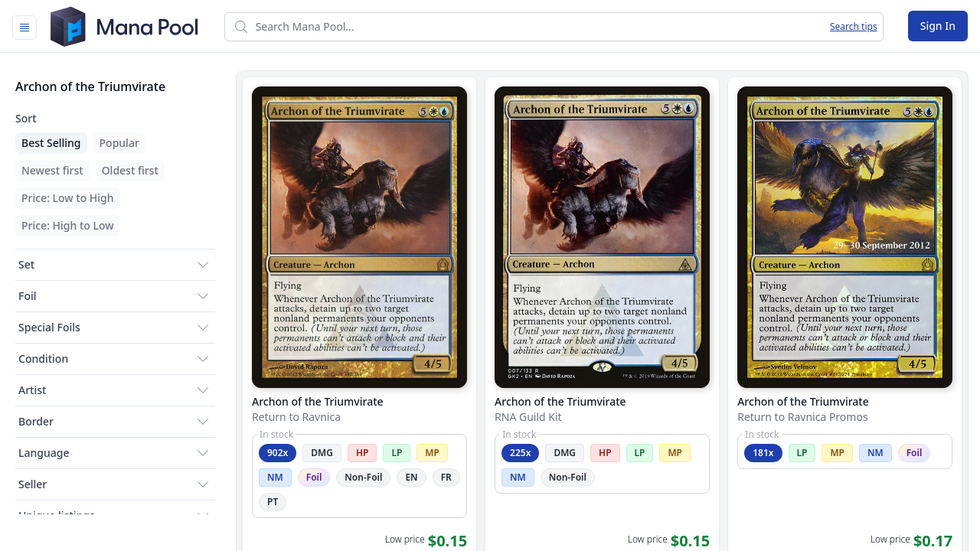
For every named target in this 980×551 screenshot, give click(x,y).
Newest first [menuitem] (52, 170)
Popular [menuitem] (119, 143)
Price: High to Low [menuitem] (68, 225)
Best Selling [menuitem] (51, 143)
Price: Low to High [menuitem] (68, 198)
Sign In (938, 26)
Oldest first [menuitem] (130, 170)
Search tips (854, 27)
